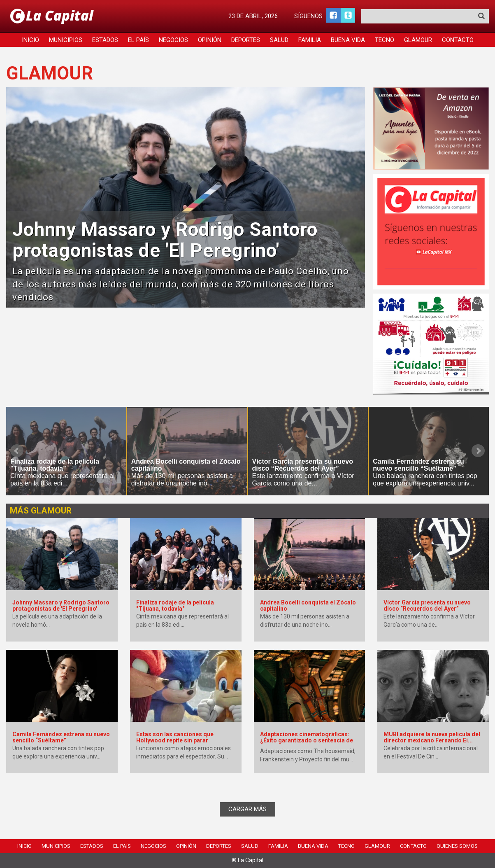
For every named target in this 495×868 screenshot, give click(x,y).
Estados (105, 40)
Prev (17, 451)
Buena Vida (348, 40)
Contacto (458, 40)
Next (478, 451)
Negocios (173, 40)
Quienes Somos (457, 846)
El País (138, 40)
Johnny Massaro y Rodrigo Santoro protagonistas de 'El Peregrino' (165, 240)
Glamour (418, 40)
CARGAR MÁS (247, 809)
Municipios (66, 40)
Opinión (210, 40)
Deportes (246, 40)
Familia (310, 40)
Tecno (385, 40)
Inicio (30, 40)
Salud (279, 40)
